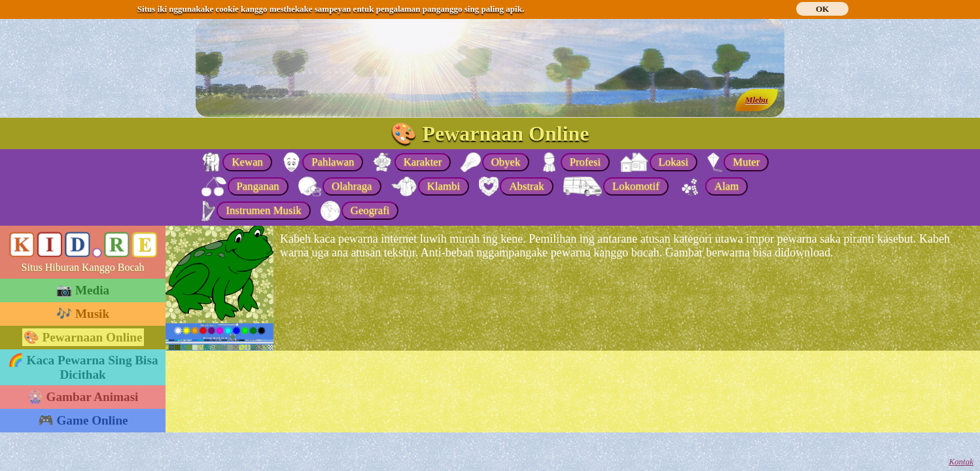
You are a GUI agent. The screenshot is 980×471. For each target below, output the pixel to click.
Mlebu (757, 100)
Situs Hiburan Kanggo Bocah (83, 267)
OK (822, 9)
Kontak (961, 462)
